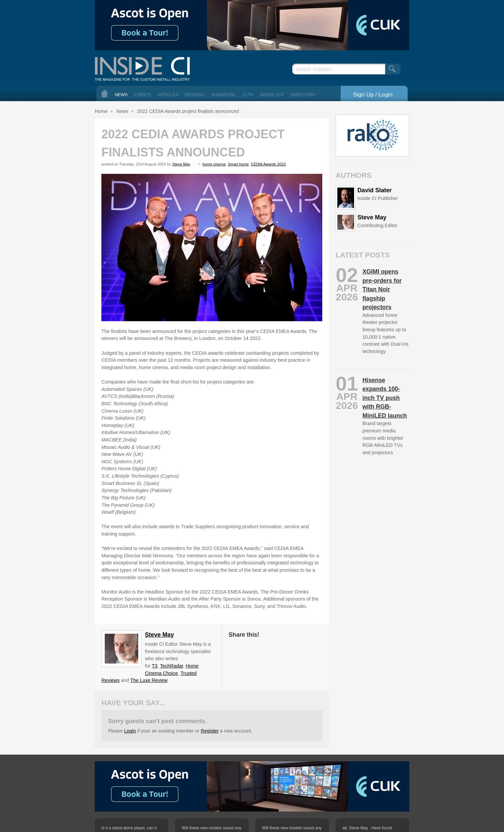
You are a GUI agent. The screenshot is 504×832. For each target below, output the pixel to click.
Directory (303, 95)
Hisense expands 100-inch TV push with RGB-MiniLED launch (385, 398)
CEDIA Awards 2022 (268, 164)
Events (143, 95)
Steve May (181, 164)
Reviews (195, 95)
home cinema (214, 164)
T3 (155, 666)
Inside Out (272, 95)
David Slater (374, 190)
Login (130, 731)
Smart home (238, 164)
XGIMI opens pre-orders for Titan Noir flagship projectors (382, 289)
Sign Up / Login (373, 94)
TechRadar (172, 666)
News (121, 95)
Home (104, 94)
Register (210, 731)
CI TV (248, 95)
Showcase (224, 95)
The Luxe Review (149, 680)
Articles (168, 95)
